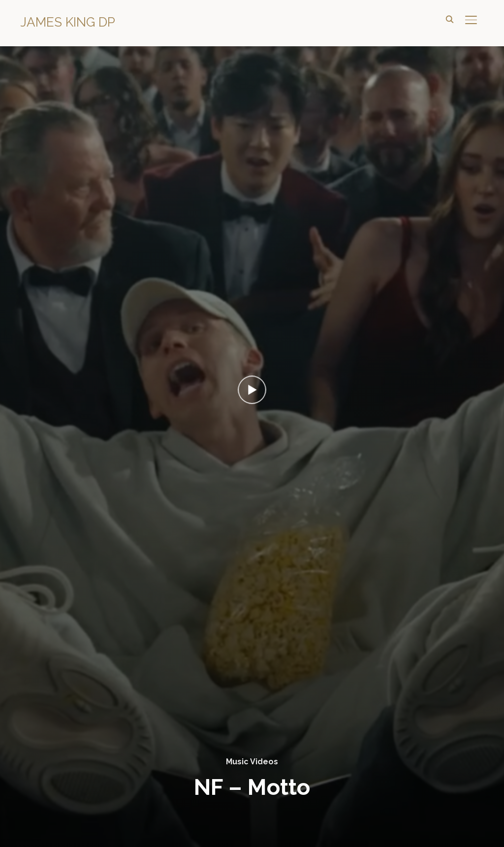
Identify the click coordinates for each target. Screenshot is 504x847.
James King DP (68, 22)
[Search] (449, 19)
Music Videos (252, 762)
